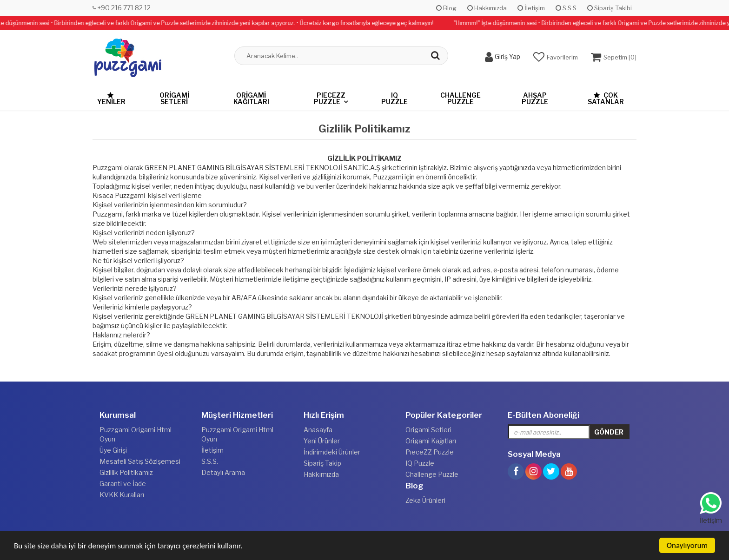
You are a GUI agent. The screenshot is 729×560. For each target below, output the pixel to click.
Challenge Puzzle (461, 98)
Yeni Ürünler (322, 441)
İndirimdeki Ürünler (332, 452)
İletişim (531, 8)
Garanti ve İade (123, 484)
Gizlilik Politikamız (126, 472)
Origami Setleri (174, 98)
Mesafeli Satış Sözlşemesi (140, 461)
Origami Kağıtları (251, 98)
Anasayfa (318, 430)
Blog (446, 8)
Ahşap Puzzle (535, 98)
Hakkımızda (487, 8)
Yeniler (111, 99)
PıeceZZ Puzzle (330, 98)
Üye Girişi (113, 450)
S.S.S (566, 8)
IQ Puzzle (394, 98)
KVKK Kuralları (122, 495)
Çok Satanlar (606, 98)
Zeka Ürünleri (425, 500)
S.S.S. (210, 461)
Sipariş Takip (322, 463)
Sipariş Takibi (610, 8)
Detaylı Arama (223, 472)
